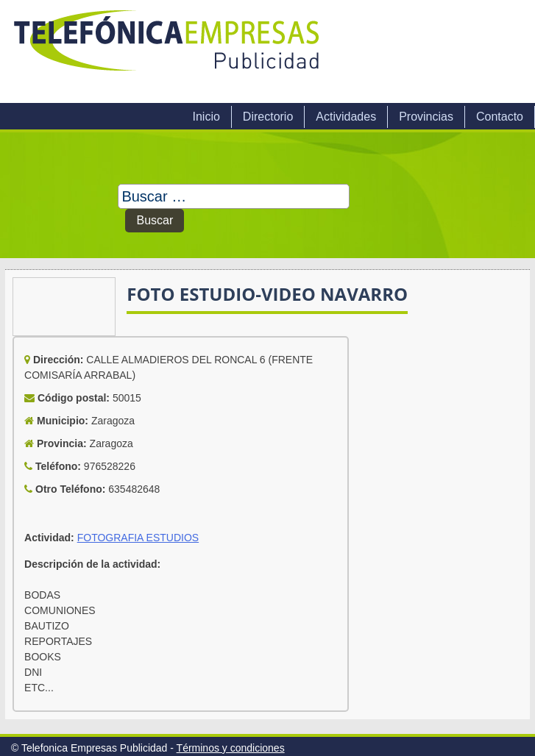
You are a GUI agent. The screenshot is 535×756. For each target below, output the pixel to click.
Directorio (268, 117)
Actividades (346, 117)
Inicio (206, 117)
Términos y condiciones (231, 748)
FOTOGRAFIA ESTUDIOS (138, 538)
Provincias (426, 117)
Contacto (500, 117)
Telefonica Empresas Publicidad (168, 51)
